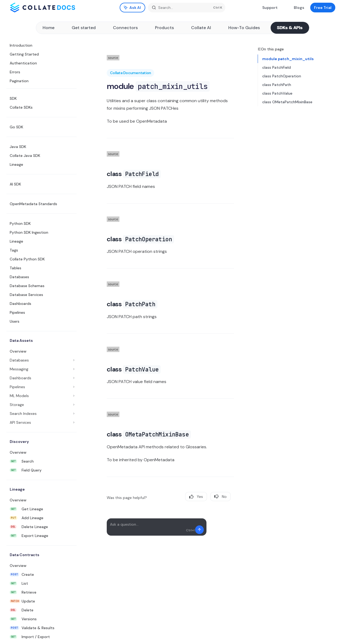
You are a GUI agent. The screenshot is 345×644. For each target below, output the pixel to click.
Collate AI (201, 28)
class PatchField (277, 67)
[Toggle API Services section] (42, 422)
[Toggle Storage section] (42, 405)
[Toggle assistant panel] (132, 8)
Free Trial (323, 8)
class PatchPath (277, 85)
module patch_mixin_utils (288, 59)
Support (267, 8)
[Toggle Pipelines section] (42, 387)
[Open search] (187, 8)
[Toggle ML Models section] (42, 396)
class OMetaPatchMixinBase (287, 102)
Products (164, 28)
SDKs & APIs (290, 28)
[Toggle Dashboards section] (42, 378)
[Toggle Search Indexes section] (42, 414)
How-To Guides (244, 28)
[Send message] (199, 530)
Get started (84, 28)
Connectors (125, 28)
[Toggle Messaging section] (42, 369)
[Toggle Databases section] (42, 360)
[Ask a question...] (157, 527)
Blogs (296, 8)
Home (49, 28)
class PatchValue (277, 93)
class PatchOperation (282, 76)
